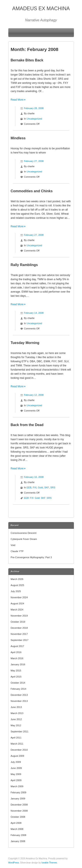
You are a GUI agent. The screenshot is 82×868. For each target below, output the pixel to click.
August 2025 (17, 585)
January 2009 (18, 799)
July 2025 (16, 591)
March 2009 (17, 786)
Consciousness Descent (24, 533)
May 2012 (16, 725)
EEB (29, 487)
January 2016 (18, 664)
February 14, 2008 (34, 313)
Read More (17, 100)
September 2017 (20, 640)
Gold (40, 487)
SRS (53, 487)
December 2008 (19, 805)
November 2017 (19, 634)
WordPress (14, 863)
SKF (47, 487)
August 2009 (17, 756)
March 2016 (17, 658)
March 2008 (17, 829)
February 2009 (19, 792)
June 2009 (16, 768)
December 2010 (19, 750)
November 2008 (19, 811)
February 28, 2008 (34, 108)
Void (13, 545)
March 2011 (17, 744)
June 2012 (16, 719)
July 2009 (16, 762)
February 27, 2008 (34, 161)
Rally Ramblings (24, 265)
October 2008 (18, 817)
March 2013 (17, 713)
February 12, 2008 (34, 395)
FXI (35, 487)
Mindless (18, 138)
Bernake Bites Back (27, 60)
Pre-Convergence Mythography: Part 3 (31, 557)
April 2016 (16, 652)
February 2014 (19, 689)
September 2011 (20, 731)
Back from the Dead (27, 425)
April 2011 (16, 738)
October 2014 (18, 683)
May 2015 (16, 671)
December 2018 (19, 628)
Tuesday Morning (25, 343)
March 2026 (17, 579)
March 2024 (17, 610)
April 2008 (16, 823)
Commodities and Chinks (32, 191)
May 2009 (16, 774)
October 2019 (18, 622)
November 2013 (19, 701)
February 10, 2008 (34, 477)
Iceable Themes (49, 863)
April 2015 (16, 677)
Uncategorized (34, 119)
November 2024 (19, 597)
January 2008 (18, 841)
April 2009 (16, 780)
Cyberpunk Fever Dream (24, 539)
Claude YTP (17, 551)
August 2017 (17, 646)
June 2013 (16, 707)
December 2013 (19, 695)
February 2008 (19, 835)
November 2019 (19, 616)
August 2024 (17, 603)
